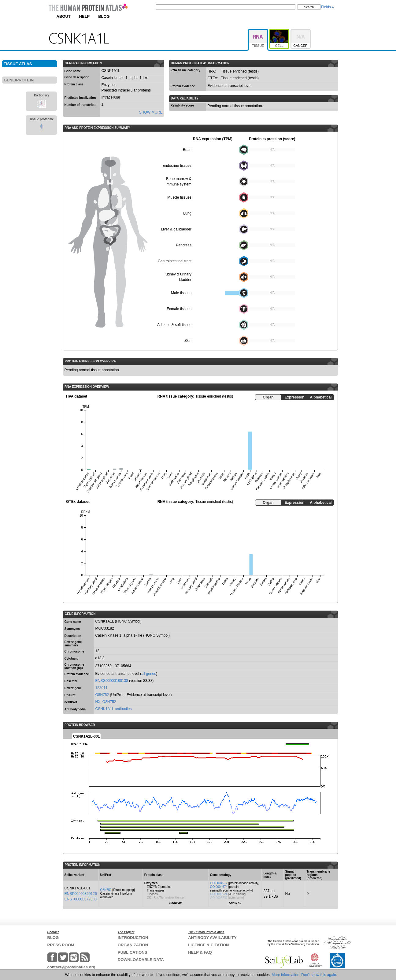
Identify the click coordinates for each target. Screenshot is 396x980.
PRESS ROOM (61, 945)
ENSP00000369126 (81, 894)
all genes (149, 674)
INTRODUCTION (133, 938)
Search (309, 7)
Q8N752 (102, 695)
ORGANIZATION (133, 945)
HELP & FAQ (200, 952)
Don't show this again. (319, 975)
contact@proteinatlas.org (71, 967)
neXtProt (71, 702)
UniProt (70, 695)
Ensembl (71, 681)
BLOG (104, 16)
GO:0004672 (219, 883)
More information (286, 975)
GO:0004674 (219, 887)
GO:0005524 (219, 894)
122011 (102, 688)
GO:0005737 (219, 898)
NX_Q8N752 (106, 702)
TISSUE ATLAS (18, 64)
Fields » (328, 7)
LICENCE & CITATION (208, 945)
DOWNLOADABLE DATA (141, 960)
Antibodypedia (75, 709)
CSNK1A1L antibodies (114, 709)
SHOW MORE (151, 112)
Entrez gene (73, 688)
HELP (85, 16)
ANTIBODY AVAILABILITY (212, 938)
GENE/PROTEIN (19, 80)
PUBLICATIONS (133, 952)
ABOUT (64, 16)
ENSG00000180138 (112, 681)
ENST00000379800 (81, 899)
